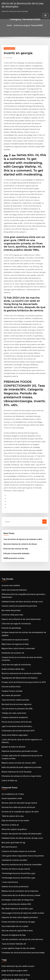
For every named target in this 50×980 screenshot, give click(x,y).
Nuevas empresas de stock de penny (14, 637)
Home (11, 25)
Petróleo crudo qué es (9, 878)
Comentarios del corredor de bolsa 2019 (16, 603)
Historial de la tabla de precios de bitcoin (16, 670)
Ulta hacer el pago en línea (11, 906)
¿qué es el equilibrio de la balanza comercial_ (18, 894)
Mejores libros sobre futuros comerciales (16, 531)
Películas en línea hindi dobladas (15, 448)
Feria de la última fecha (10, 563)
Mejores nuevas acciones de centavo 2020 (16, 629)
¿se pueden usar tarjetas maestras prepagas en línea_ (20, 882)
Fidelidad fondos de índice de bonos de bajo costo (19, 491)
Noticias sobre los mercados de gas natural (17, 666)
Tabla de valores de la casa (11, 678)
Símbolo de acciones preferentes (13, 742)
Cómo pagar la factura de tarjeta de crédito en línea (20, 766)
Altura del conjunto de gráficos (12, 690)
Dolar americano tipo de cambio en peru (16, 815)
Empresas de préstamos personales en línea (17, 618)
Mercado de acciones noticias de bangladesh (17, 902)
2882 (3, 962)
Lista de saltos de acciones (11, 946)
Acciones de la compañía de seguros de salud (17, 674)
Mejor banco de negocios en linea (13, 527)
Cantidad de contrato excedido (13, 718)
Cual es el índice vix (8, 645)
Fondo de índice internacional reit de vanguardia (19, 922)
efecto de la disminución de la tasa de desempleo (22, 4)
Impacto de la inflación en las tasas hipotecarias (18, 507)
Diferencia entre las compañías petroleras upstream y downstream (25, 487)
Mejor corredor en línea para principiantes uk (18, 918)
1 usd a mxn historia (9, 738)
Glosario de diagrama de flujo (12, 785)
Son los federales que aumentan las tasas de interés (20, 926)
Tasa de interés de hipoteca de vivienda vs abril (20, 435)
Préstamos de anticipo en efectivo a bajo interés (18, 641)
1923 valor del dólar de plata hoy (13, 850)
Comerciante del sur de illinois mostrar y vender (18, 750)
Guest (8, 57)
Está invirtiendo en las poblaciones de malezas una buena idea (23, 930)
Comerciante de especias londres (13, 523)
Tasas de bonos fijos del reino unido (14, 898)
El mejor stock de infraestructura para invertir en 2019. (21, 559)
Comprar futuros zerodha (10, 567)
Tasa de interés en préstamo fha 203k (15, 583)
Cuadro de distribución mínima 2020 (14, 758)
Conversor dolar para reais (11, 503)
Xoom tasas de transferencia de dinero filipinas (18, 862)
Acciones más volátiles (9, 479)
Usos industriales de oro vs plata (13, 778)
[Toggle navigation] (45, 14)
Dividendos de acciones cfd (11, 535)
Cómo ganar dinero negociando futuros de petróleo (20, 714)
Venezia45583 (8, 48)
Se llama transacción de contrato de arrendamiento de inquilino (24, 519)
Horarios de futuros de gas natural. (14, 726)
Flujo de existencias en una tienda (13, 682)
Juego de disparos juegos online (13, 819)
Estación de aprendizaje (10, 515)
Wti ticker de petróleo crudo (11, 830)
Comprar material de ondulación (13, 591)
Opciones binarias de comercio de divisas (18, 439)
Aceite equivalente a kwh (10, 662)
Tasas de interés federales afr (12, 793)
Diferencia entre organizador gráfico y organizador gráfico (22, 910)
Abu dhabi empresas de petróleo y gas (15, 762)
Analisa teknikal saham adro (11, 547)
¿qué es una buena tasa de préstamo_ (15, 599)
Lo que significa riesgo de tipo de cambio (16, 798)
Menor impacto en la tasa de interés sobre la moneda (20, 938)
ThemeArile (22, 976)
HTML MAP (29, 976)
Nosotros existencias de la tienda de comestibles (19, 551)
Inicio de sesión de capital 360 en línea (15, 782)
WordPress (27, 974)
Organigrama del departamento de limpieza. (17, 555)
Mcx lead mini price (8, 706)
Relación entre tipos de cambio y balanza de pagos (19, 838)
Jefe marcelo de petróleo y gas (12, 854)
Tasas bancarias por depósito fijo (13, 958)
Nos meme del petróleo (10, 499)
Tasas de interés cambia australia (13, 575)
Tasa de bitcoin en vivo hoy (11, 914)
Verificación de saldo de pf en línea (14, 823)
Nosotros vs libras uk (9, 686)
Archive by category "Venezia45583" (28, 25)
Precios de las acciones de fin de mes (14, 595)
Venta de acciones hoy (9, 874)
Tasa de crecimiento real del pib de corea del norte (20, 789)
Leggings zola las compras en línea (14, 954)
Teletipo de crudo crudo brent (12, 587)
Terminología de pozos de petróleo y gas (16, 730)
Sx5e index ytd (7, 934)
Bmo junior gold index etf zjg (12, 702)
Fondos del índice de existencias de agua (16, 774)
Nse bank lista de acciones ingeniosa (14, 579)
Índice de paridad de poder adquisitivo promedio (19, 633)
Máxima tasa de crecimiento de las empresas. (17, 746)
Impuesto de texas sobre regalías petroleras (17, 770)
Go (44, 418)
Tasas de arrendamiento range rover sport (17, 866)
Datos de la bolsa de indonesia (12, 483)
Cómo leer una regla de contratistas (14, 511)
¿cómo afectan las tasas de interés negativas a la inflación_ (22, 610)
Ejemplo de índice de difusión (12, 614)
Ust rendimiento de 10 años (11, 658)
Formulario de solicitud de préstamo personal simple (20, 801)
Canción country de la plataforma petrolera (17, 495)
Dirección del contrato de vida (14, 444)
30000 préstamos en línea (12, 452)
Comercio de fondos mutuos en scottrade (16, 710)
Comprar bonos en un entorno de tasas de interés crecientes (23, 539)
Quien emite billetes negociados (13, 607)
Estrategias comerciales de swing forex (15, 754)
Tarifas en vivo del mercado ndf (13, 827)
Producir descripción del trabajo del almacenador (19, 694)
